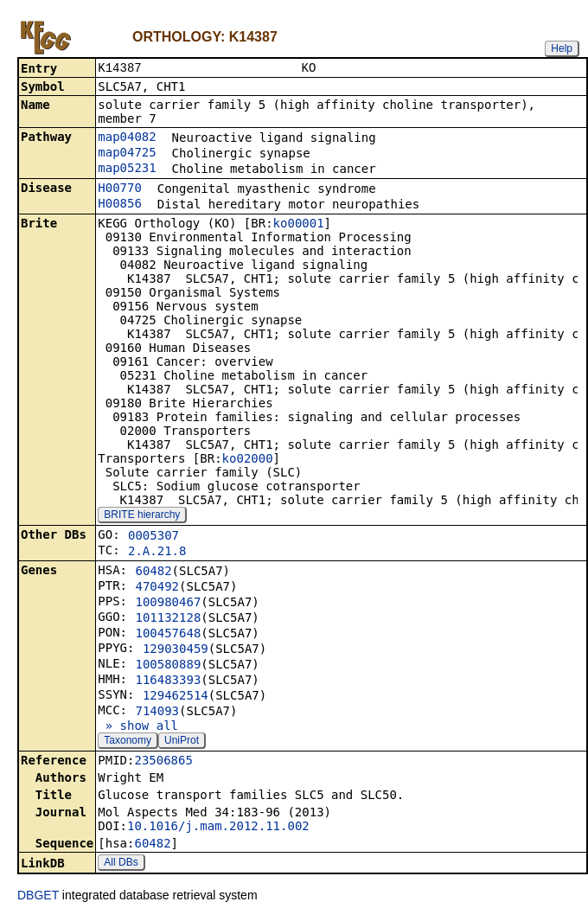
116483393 (168, 681)
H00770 (120, 189)
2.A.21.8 (157, 553)
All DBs (121, 864)
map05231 (127, 169)
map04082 (127, 138)
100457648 (168, 635)
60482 (153, 572)
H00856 (120, 205)
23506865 (163, 762)
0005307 (153, 537)
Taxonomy (128, 742)
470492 (157, 588)
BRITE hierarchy (142, 516)
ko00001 (299, 225)
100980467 (168, 604)
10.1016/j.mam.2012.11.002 (218, 828)
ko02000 (248, 460)
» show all (138, 727)
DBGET (38, 897)
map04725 (127, 154)
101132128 (168, 619)
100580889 (168, 666)
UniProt (182, 742)
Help (562, 48)
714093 (157, 713)
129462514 (176, 697)
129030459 (176, 650)
